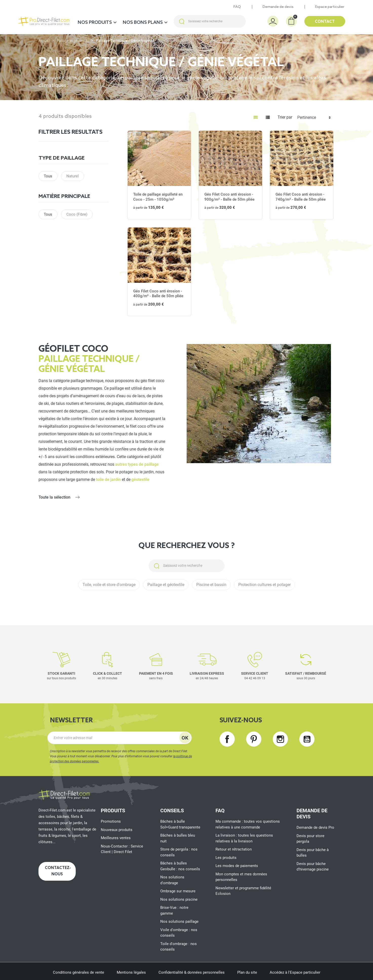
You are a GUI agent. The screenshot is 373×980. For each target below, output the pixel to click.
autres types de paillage (137, 464)
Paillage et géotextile (73, 41)
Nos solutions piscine (179, 899)
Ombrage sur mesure (178, 891)
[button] (291, 21)
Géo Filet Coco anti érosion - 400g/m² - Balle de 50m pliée (158, 294)
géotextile (140, 479)
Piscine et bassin (211, 585)
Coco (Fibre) (77, 214)
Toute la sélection (54, 497)
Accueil (44, 41)
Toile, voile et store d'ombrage (109, 585)
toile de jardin (108, 479)
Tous (48, 176)
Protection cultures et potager (264, 585)
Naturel (73, 176)
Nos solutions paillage (179, 921)
